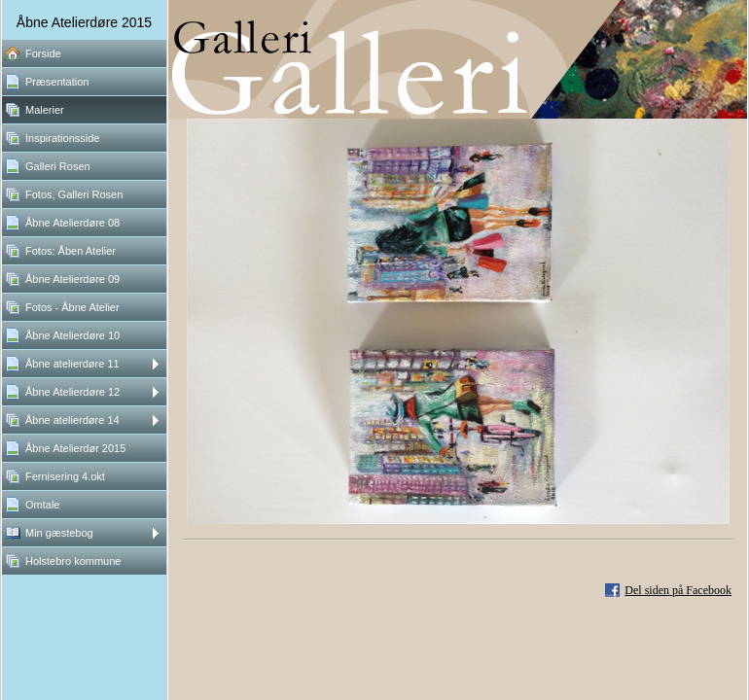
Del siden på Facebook (678, 590)
